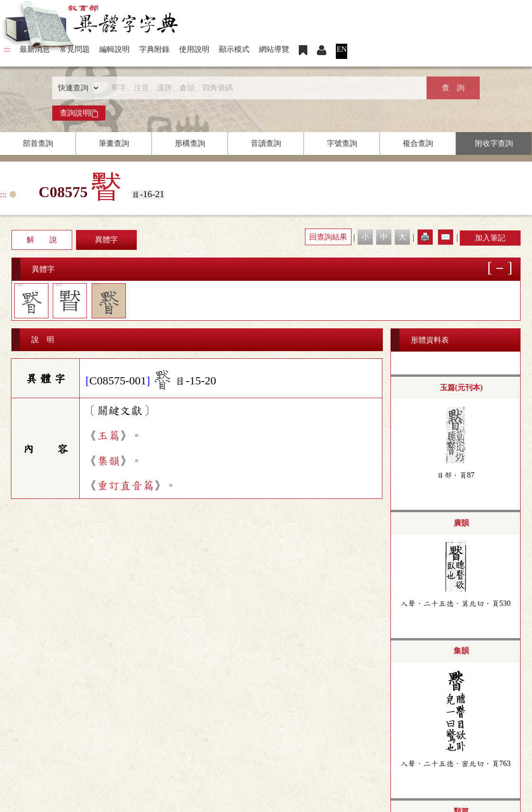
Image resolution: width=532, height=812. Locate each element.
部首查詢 (38, 143)
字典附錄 (154, 49)
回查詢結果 (328, 237)
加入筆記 (490, 238)
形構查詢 (190, 143)
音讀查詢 (266, 143)
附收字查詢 (494, 143)
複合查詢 (418, 143)
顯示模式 (234, 49)
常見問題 (75, 49)
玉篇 (108, 436)
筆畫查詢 (114, 143)
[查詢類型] (76, 88)
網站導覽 (274, 49)
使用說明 (194, 49)
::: (7, 49)
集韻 (108, 461)
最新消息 (35, 49)
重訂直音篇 (125, 486)
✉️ (446, 237)
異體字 (106, 240)
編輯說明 (114, 49)
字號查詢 (342, 143)
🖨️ (425, 237)
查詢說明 (79, 113)
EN (342, 49)
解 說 (42, 240)
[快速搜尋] (263, 88)
